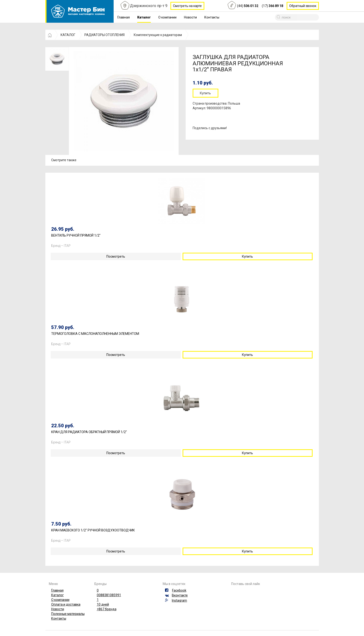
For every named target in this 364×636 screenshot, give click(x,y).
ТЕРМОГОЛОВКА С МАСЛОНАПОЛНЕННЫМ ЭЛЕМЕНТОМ (95, 334)
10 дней (103, 604)
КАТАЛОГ (68, 35)
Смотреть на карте (187, 6)
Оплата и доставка (66, 604)
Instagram (179, 600)
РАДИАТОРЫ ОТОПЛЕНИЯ (105, 35)
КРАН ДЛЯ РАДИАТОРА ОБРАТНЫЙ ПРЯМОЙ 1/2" (89, 432)
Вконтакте (180, 595)
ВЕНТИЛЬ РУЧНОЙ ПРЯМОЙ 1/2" (76, 236)
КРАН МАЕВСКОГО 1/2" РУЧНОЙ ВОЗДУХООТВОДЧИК (93, 530)
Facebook (179, 590)
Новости (190, 17)
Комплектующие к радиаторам (158, 35)
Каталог (144, 17)
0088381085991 (109, 595)
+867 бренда (107, 609)
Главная (124, 17)
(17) (272, 6)
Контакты (212, 17)
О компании (167, 17)
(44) (248, 6)
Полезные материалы (68, 614)
